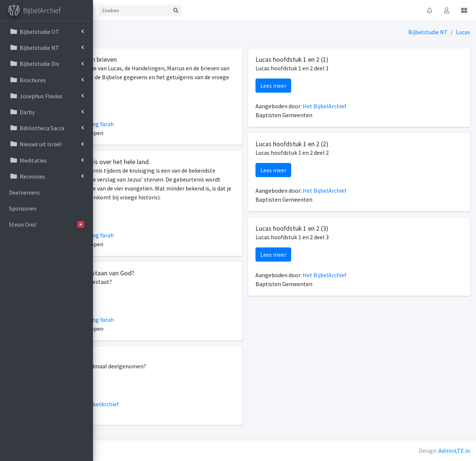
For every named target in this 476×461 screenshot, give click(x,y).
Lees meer (124, 103)
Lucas (463, 32)
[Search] (213, 11)
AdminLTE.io (454, 451)
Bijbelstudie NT (428, 32)
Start (126, 10)
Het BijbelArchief (176, 413)
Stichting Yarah (173, 124)
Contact (155, 10)
